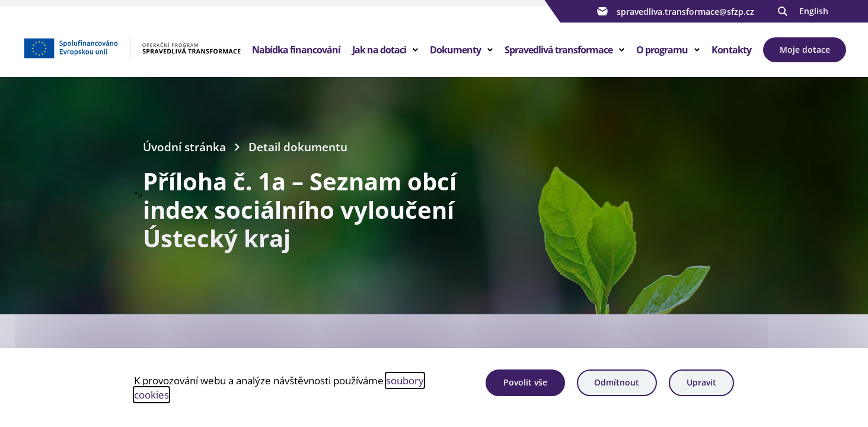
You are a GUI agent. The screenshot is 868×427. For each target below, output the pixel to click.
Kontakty (731, 50)
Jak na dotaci (379, 50)
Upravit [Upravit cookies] (701, 382)
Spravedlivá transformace (559, 50)
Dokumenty (455, 50)
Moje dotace (805, 50)
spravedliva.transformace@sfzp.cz (674, 11)
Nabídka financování (296, 50)
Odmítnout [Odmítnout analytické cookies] (617, 382)
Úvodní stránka (184, 147)
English (814, 11)
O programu (662, 50)
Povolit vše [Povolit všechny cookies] (525, 382)
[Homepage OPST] (132, 48)
